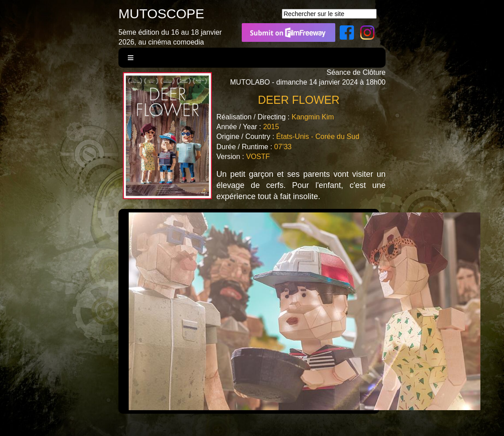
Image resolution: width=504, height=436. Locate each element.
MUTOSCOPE (161, 14)
